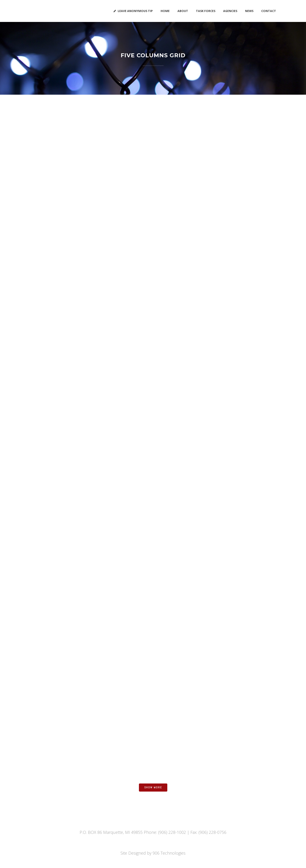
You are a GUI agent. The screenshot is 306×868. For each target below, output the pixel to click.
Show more (153, 787)
